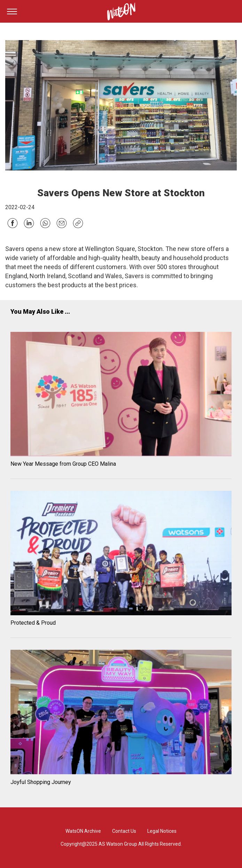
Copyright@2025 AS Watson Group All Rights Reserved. (121, 844)
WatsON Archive (83, 831)
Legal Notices (162, 831)
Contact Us (124, 831)
